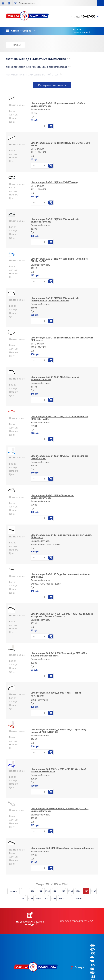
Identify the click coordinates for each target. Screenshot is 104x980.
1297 (23, 902)
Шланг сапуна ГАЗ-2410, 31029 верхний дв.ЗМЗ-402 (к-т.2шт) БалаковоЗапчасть (60, 658)
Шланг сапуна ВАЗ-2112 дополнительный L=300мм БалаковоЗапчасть (58, 108)
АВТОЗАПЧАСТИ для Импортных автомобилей (39, 59)
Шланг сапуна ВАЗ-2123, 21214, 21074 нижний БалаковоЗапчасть (55, 382)
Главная (15, 45)
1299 (38, 902)
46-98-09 (88, 953)
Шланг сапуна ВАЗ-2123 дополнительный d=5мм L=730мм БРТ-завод (62, 342)
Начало (14, 895)
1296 (94, 895)
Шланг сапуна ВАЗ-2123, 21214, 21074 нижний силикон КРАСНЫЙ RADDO (60, 421)
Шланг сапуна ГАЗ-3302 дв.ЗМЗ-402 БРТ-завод (56, 696)
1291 (55, 895)
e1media (60, 970)
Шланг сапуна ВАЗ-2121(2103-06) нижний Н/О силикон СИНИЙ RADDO (59, 263)
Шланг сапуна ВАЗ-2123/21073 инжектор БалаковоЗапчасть (52, 500)
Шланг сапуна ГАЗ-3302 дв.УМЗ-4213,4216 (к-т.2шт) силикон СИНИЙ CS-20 (58, 774)
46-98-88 (88, 957)
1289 (40, 895)
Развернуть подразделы (52, 87)
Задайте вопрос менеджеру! (77, 924)
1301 (54, 902)
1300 (46, 902)
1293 (70, 895)
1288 (32, 895)
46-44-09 (88, 961)
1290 (47, 895)
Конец (79, 902)
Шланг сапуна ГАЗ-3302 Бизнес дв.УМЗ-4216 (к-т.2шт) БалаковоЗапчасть (60, 813)
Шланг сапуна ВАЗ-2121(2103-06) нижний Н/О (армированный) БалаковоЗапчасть (55, 303)
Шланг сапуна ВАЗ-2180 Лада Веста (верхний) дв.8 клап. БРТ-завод (61, 579)
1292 (63, 895)
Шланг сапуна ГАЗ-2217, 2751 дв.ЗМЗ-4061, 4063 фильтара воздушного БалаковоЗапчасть (62, 618)
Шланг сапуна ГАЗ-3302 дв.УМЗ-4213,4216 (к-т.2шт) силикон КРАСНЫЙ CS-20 (58, 734)
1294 (78, 895)
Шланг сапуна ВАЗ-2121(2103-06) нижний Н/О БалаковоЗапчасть (55, 224)
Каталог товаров (19, 31)
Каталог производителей (81, 31)
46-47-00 (88, 949)
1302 (61, 902)
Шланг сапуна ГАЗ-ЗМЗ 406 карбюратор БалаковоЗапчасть (62, 851)
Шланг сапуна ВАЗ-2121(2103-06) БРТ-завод (55, 186)
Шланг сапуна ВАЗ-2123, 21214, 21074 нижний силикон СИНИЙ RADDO (60, 461)
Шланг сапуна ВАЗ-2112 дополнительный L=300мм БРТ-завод (61, 147)
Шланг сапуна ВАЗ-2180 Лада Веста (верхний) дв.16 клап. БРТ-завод (61, 539)
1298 (30, 902)
